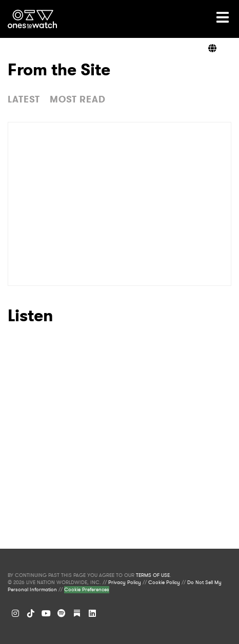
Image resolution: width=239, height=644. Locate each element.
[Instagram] (15, 613)
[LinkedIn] (92, 613)
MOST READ (78, 99)
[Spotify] (62, 613)
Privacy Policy (125, 583)
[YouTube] (46, 613)
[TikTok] (31, 613)
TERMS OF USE (153, 575)
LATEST (24, 99)
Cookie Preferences (87, 590)
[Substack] (77, 613)
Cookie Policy (164, 583)
